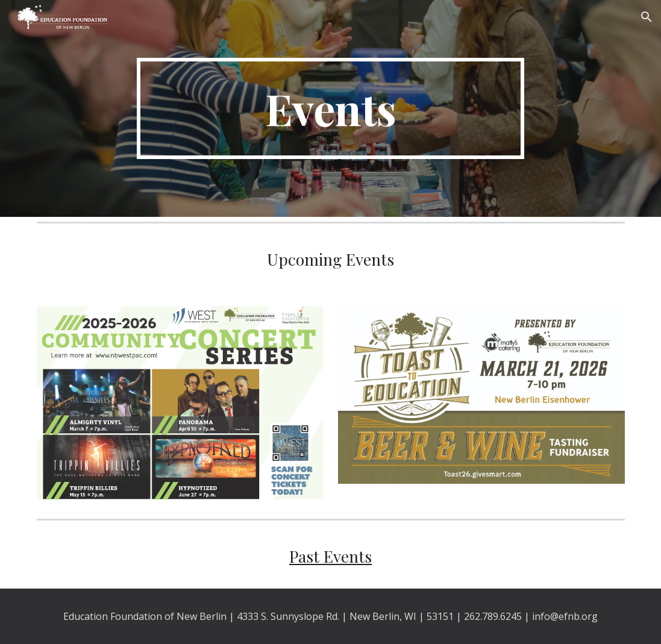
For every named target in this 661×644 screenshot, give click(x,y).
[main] (330, 108)
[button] (647, 17)
